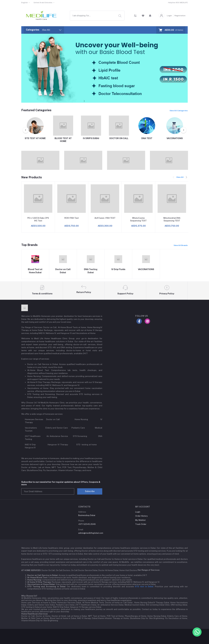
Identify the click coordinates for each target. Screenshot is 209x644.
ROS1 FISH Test (72, 218)
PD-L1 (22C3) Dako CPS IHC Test (38, 219)
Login (169, 16)
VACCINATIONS (175, 138)
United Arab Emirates (43, 3)
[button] (150, 16)
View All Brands (181, 245)
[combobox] (97, 16)
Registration (180, 16)
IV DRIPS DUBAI (91, 138)
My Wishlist (140, 520)
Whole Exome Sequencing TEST (138, 219)
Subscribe (90, 491)
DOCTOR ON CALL (119, 138)
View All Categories (179, 111)
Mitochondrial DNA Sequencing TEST (172, 219)
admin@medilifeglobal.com (91, 533)
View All (180, 177)
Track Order (141, 524)
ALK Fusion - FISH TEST (105, 218)
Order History (141, 516)
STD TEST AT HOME (35, 138)
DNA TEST (147, 138)
